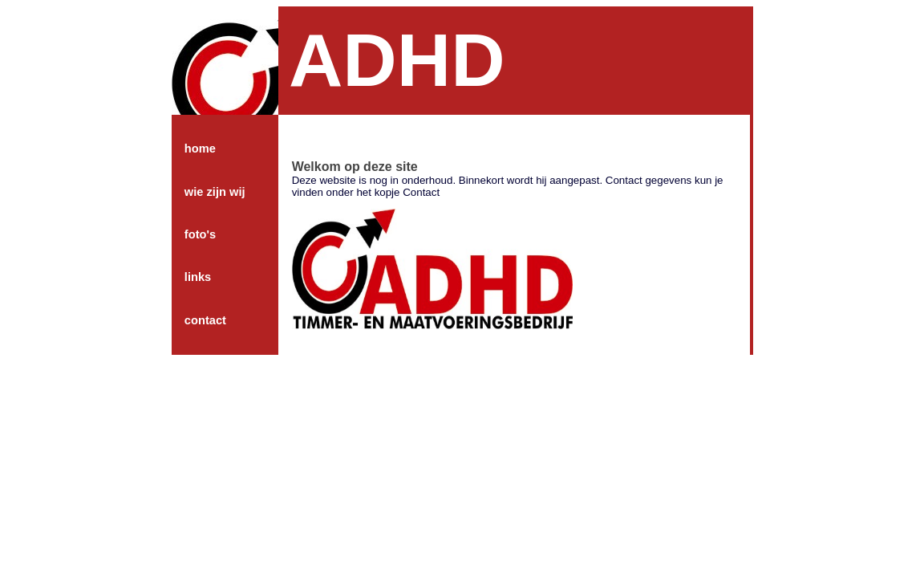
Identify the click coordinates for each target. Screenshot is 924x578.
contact (205, 320)
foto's (200, 234)
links (198, 277)
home (200, 149)
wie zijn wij (215, 192)
